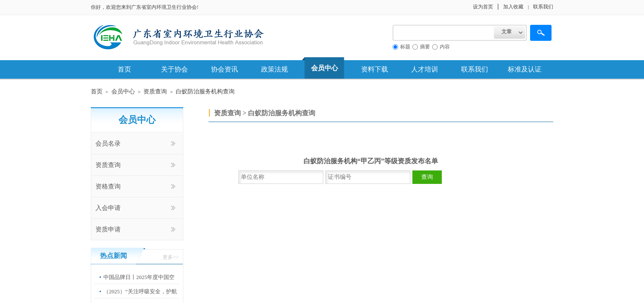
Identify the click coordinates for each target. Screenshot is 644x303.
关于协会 (174, 69)
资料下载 (375, 69)
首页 (124, 69)
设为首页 (483, 7)
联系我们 (475, 69)
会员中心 (325, 68)
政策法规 (274, 69)
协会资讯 (224, 69)
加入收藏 (513, 7)
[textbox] (443, 33)
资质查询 (155, 92)
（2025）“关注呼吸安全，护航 (140, 291)
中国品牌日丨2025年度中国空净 (139, 283)
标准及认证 (525, 69)
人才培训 (425, 69)
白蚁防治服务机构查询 (205, 92)
